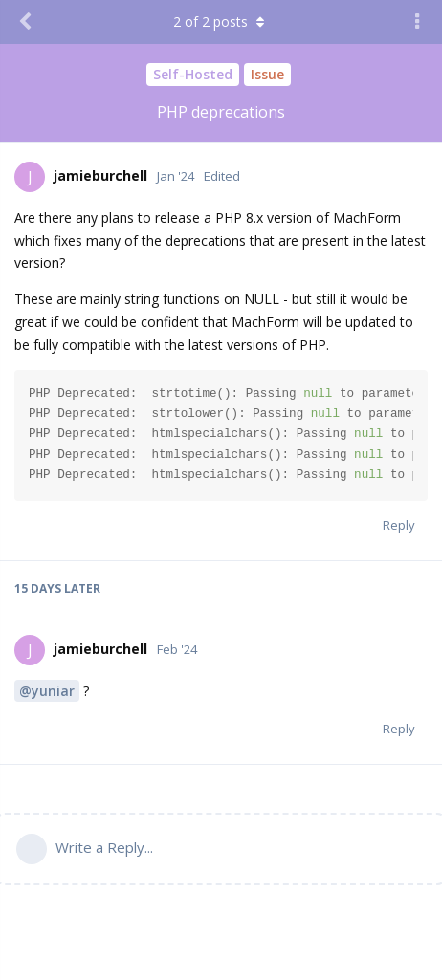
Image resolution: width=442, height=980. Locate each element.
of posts (221, 22)
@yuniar (47, 691)
